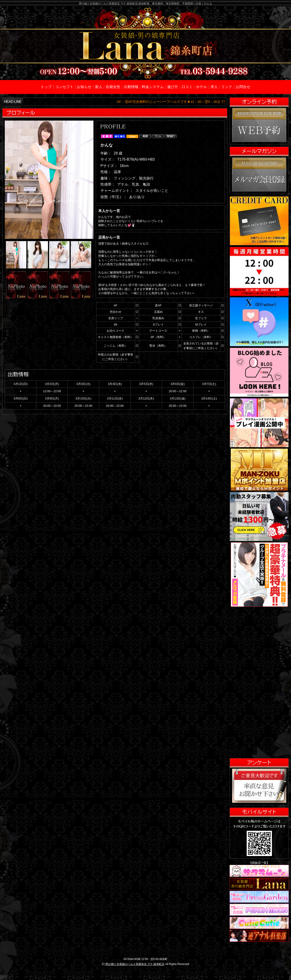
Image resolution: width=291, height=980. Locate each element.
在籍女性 (113, 87)
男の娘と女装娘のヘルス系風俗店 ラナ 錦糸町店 (135, 964)
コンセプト (64, 87)
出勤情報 (131, 87)
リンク (227, 87)
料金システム (153, 87)
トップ (46, 87)
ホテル (201, 87)
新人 (99, 87)
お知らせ (84, 87)
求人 (214, 87)
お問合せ (243, 87)
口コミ (187, 87)
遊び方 (173, 87)
